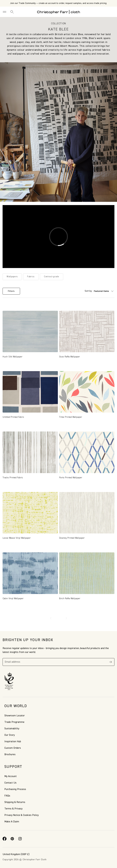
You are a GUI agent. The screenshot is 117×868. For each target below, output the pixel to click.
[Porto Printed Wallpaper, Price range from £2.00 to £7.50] (87, 452)
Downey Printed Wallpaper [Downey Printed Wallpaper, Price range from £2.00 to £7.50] (72, 538)
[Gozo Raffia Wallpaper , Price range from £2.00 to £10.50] (87, 332)
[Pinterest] (12, 839)
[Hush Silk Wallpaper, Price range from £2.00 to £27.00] (30, 332)
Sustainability (12, 729)
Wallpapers (12, 277)
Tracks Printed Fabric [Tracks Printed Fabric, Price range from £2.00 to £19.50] (13, 478)
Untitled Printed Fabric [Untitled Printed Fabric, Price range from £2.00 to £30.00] (13, 417)
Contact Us (10, 783)
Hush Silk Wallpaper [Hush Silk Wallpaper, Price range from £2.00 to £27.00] (13, 357)
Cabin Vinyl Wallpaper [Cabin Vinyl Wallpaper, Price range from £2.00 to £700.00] (13, 599)
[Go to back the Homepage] (59, 12)
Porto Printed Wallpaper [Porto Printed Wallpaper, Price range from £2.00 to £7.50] (71, 478)
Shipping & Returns (15, 802)
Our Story (10, 735)
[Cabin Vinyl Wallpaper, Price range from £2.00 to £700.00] (30, 573)
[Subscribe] (111, 662)
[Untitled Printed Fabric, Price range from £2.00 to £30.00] (30, 392)
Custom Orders (13, 748)
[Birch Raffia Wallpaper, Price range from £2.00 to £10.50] (87, 573)
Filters (11, 291)
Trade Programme (14, 722)
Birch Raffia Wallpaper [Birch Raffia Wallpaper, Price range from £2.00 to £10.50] (70, 599)
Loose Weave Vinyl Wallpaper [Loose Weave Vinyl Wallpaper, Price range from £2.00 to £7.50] (17, 538)
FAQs (7, 796)
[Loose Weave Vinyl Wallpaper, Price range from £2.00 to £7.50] (30, 513)
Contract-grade (52, 277)
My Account (11, 776)
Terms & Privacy (13, 809)
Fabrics (31, 277)
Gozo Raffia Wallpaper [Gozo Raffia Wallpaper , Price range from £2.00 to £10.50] (70, 357)
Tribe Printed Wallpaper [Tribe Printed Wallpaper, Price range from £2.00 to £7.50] (71, 417)
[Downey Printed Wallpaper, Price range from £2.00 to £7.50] (87, 513)
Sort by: (88, 291)
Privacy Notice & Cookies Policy (21, 815)
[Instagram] (20, 839)
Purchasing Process (15, 789)
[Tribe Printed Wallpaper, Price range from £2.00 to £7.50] (87, 392)
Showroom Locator (15, 716)
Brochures (10, 755)
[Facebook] (5, 839)
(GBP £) (16, 854)
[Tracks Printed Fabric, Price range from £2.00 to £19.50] (30, 452)
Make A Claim (12, 822)
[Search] (12, 12)
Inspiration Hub (13, 742)
